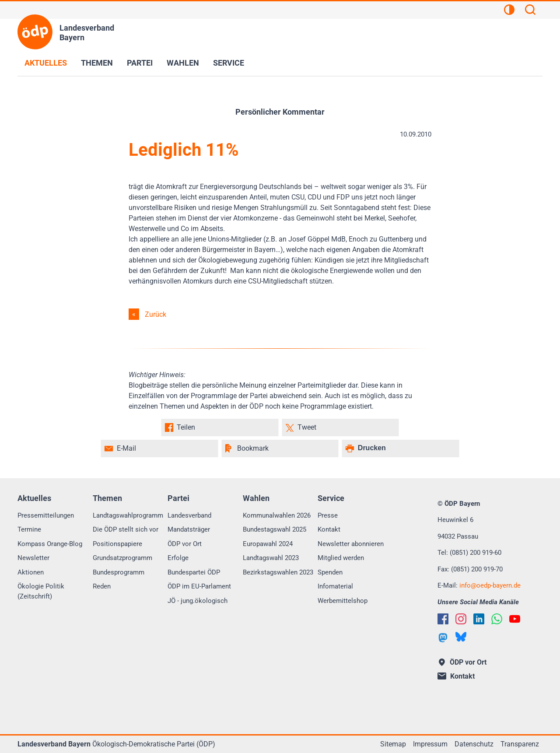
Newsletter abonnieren (351, 544)
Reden (102, 586)
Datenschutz (474, 744)
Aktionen (31, 572)
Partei (140, 63)
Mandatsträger (189, 529)
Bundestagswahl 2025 (275, 529)
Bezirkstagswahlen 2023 (278, 572)
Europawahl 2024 (268, 544)
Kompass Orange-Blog (50, 544)
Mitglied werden (341, 558)
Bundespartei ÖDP (194, 572)
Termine (29, 529)
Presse (328, 515)
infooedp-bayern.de (490, 585)
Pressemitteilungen (46, 515)
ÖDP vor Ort (185, 544)
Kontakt (329, 529)
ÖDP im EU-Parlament (199, 586)
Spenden (330, 572)
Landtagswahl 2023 (271, 558)
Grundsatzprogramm (122, 558)
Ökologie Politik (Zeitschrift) (41, 591)
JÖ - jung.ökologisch (198, 601)
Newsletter (33, 558)
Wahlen (183, 63)
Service (229, 63)
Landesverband (189, 515)
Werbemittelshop (343, 601)
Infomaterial (335, 586)
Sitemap (393, 744)
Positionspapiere (117, 544)
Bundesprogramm (119, 572)
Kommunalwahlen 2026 (277, 515)
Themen (97, 63)
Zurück (156, 314)
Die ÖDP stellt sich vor (126, 529)
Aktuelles (46, 63)
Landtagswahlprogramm (128, 515)
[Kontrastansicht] (509, 11)
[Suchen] (530, 11)
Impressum (430, 744)
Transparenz (520, 744)
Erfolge (178, 558)
